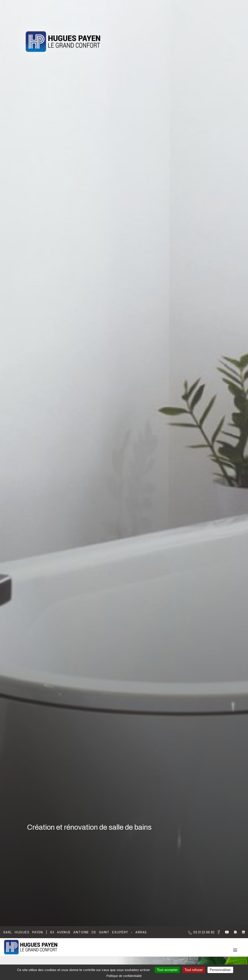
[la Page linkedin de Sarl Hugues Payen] (241, 932)
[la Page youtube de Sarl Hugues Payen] (224, 932)
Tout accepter (167, 970)
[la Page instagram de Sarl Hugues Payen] (233, 932)
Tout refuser (194, 970)
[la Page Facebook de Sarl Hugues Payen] (217, 933)
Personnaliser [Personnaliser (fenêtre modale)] (220, 970)
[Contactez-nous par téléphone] (204, 932)
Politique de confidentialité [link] (124, 976)
